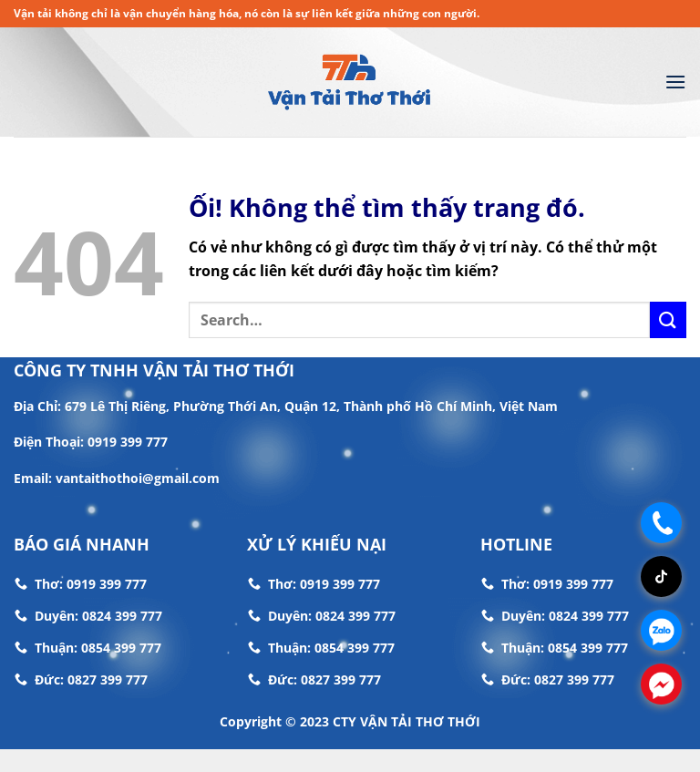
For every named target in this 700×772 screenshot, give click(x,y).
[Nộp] (668, 319)
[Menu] (675, 82)
